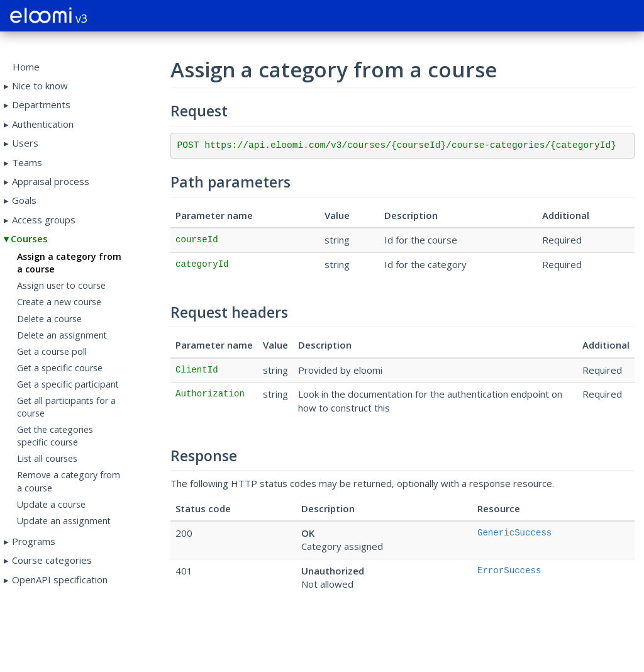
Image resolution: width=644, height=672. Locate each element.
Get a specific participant (68, 384)
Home (26, 67)
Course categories (52, 560)
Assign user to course (61, 285)
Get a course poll (52, 351)
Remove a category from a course (69, 481)
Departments (41, 104)
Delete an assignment (62, 335)
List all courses (47, 458)
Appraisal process (51, 181)
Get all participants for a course (66, 407)
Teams (27, 162)
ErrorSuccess (509, 571)
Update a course (51, 504)
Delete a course (49, 319)
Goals (24, 200)
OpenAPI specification (60, 580)
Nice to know (40, 86)
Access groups (44, 220)
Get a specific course (60, 368)
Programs (34, 541)
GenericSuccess (514, 533)
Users (25, 143)
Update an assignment (64, 521)
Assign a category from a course (69, 263)
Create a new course (59, 302)
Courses (29, 238)
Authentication (43, 124)
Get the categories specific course (55, 436)
